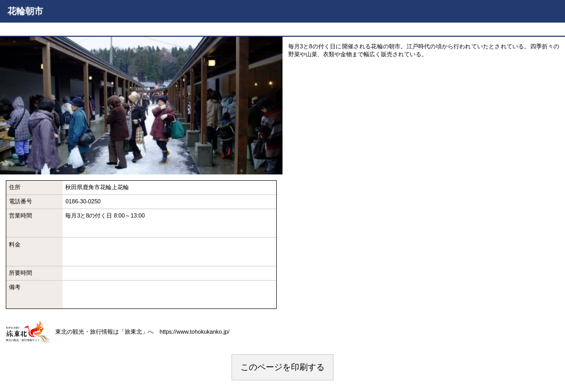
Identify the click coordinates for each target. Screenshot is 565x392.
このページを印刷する (282, 367)
